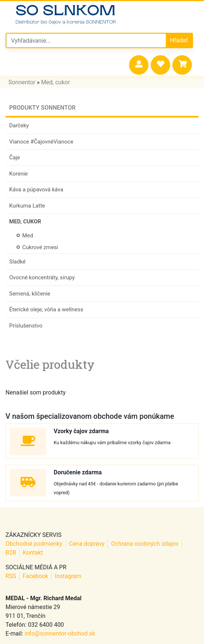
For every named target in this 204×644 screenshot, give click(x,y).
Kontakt (33, 553)
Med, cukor (56, 82)
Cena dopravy (87, 544)
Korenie (19, 174)
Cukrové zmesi (37, 247)
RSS (11, 576)
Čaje (15, 158)
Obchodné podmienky (34, 544)
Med (25, 236)
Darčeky (19, 125)
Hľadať (179, 40)
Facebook (35, 576)
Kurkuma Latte (27, 206)
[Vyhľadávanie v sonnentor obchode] (86, 40)
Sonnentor (22, 82)
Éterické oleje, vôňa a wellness (46, 309)
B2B (11, 553)
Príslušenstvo (26, 326)
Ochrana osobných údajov (145, 544)
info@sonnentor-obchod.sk (60, 634)
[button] (139, 65)
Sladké (17, 262)
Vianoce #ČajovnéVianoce (41, 142)
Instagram (68, 576)
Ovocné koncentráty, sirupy (42, 277)
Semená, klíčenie (30, 294)
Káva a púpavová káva (36, 190)
